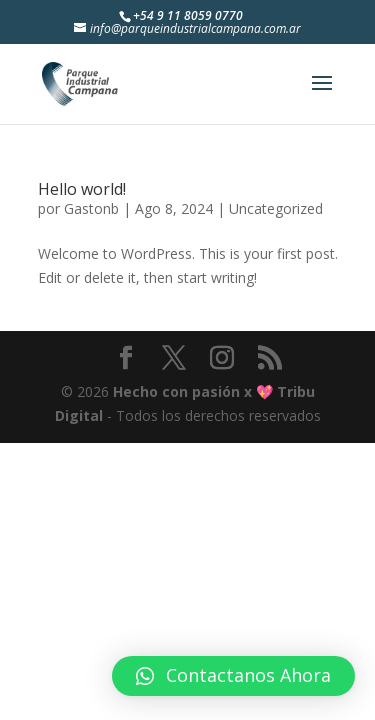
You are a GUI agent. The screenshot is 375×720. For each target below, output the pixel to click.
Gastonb (91, 208)
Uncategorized (276, 208)
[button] (233, 676)
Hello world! (82, 189)
